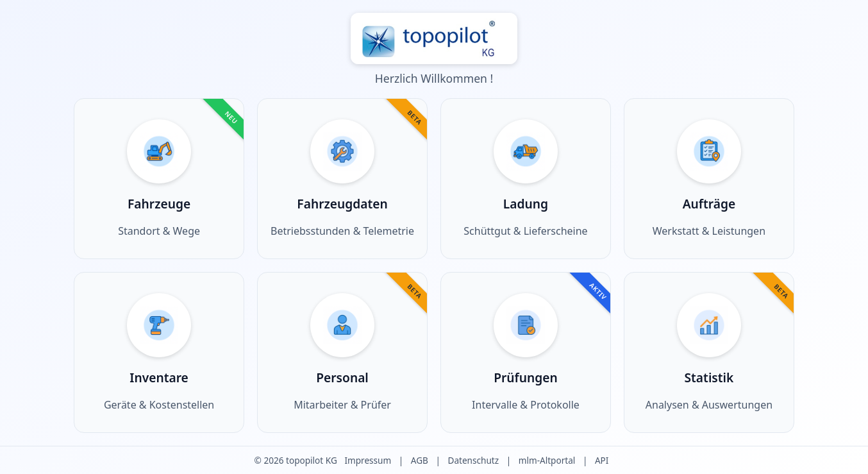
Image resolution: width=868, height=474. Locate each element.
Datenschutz (473, 460)
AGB (420, 460)
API (602, 460)
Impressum (368, 460)
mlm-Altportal (547, 460)
